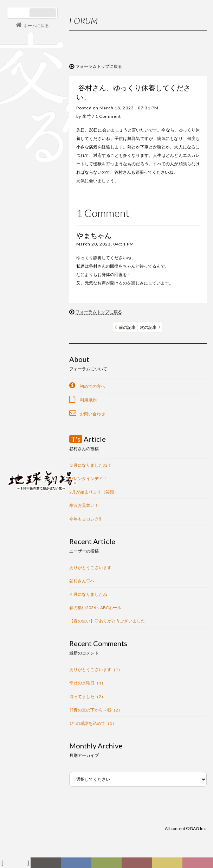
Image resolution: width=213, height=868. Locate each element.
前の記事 (127, 327)
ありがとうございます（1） (96, 669)
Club (199, 863)
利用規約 (88, 400)
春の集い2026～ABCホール (95, 608)
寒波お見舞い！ (84, 505)
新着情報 (48, 864)
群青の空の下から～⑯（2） (96, 710)
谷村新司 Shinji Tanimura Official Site (42, 391)
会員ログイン (30, 456)
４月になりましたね (88, 594)
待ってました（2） (87, 697)
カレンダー (139, 864)
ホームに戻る (36, 26)
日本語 (19, 13)
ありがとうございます (90, 567)
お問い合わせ (92, 414)
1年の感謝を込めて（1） (93, 723)
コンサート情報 (28, 432)
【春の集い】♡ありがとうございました (107, 621)
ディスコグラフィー (76, 864)
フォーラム (16, 863)
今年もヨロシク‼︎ (85, 519)
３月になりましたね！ (90, 465)
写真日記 (170, 864)
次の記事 (148, 327)
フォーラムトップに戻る (99, 66)
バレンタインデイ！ (88, 478)
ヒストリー (108, 864)
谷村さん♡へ (82, 581)
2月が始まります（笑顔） (94, 492)
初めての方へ (92, 386)
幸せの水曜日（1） (87, 683)
